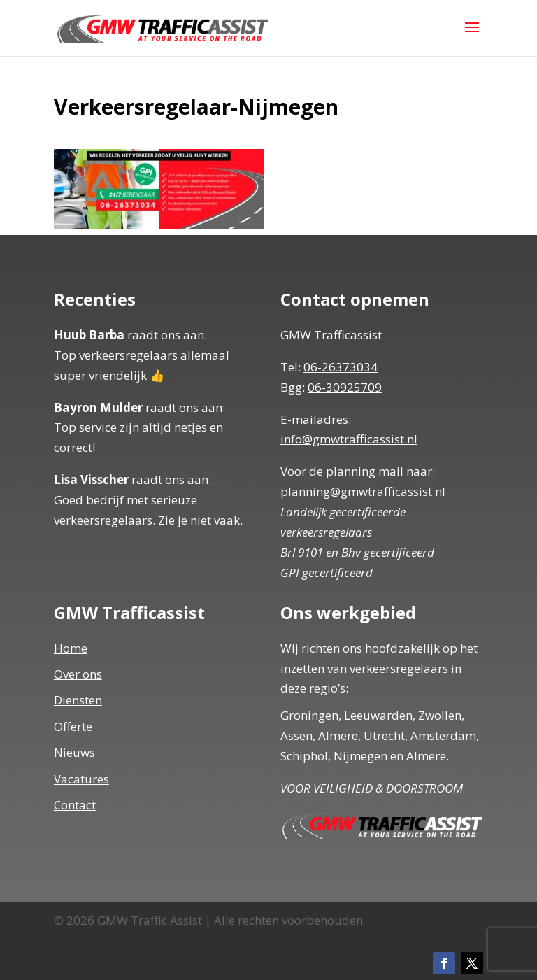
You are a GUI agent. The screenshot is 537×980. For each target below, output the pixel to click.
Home (71, 648)
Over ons (78, 674)
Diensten (78, 700)
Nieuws (74, 752)
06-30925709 (345, 387)
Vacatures (81, 779)
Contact (75, 805)
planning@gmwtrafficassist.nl (363, 491)
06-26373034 (341, 367)
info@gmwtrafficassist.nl (349, 439)
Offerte (73, 726)
